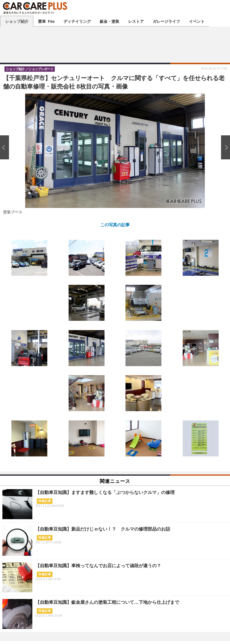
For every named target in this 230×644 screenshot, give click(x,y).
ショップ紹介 (17, 21)
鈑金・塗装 (109, 21)
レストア (136, 21)
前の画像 (6, 147)
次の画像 (224, 147)
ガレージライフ (166, 21)
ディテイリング (77, 21)
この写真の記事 (115, 224)
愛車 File (46, 21)
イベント (197, 21)
